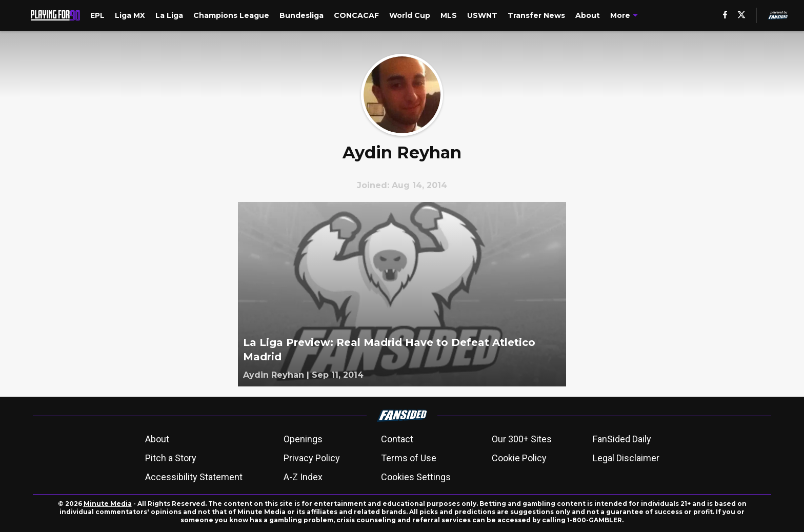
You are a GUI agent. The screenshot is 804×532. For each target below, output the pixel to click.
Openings (303, 439)
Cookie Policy (519, 458)
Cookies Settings (416, 477)
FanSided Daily (622, 439)
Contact (397, 439)
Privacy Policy (312, 458)
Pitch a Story (171, 458)
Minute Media (108, 504)
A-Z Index (303, 477)
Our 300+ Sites (522, 439)
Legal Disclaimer (626, 458)
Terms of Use (409, 458)
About (157, 439)
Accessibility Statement (194, 477)
